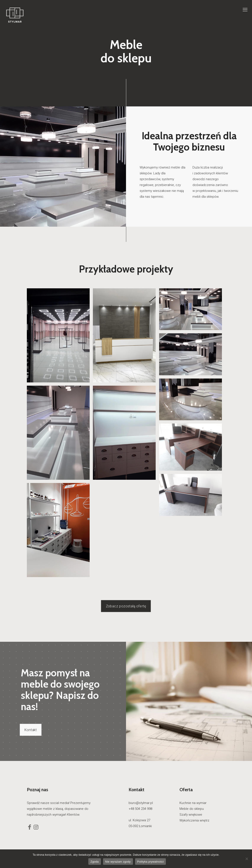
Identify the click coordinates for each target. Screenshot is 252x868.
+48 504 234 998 (140, 809)
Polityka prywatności (151, 862)
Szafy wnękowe (191, 815)
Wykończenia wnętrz (194, 820)
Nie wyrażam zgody (118, 862)
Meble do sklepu (192, 809)
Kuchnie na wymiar (193, 803)
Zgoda (95, 862)
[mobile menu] (245, 10)
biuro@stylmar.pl (141, 803)
